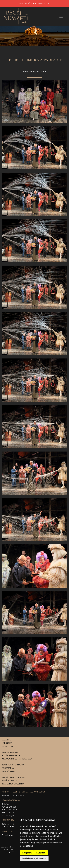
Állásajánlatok (10, 752)
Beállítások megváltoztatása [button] (34, 858)
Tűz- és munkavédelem (13, 784)
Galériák (6, 740)
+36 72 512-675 (9, 813)
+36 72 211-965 (9, 807)
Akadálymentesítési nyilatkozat (18, 759)
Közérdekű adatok (11, 756)
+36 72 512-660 (18, 796)
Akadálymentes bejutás (14, 777)
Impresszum (8, 746)
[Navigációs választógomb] (61, 16)
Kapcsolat (7, 743)
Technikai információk (13, 765)
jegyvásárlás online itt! (35, 3)
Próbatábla (8, 768)
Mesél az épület (10, 781)
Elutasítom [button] (41, 853)
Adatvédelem (8, 771)
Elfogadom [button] (27, 853)
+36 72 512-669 (9, 810)
